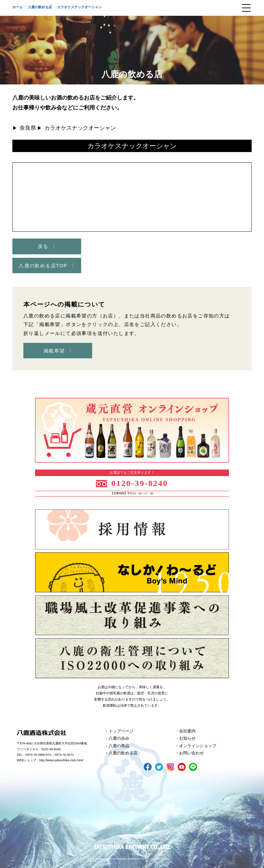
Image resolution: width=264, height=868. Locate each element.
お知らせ (187, 738)
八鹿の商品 (119, 746)
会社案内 (187, 731)
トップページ (121, 731)
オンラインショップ (198, 746)
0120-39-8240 (140, 483)
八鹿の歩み (119, 738)
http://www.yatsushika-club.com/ (61, 760)
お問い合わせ (191, 753)
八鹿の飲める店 (123, 753)
